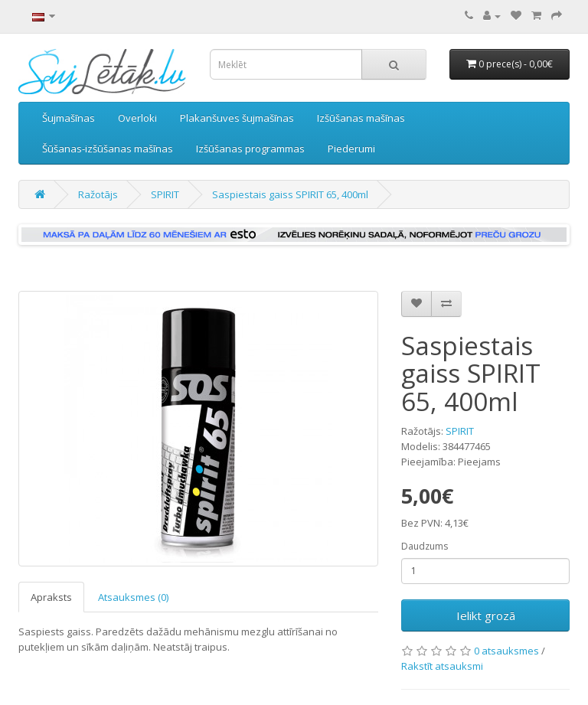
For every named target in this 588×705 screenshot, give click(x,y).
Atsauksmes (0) (133, 597)
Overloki (137, 118)
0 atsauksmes (506, 651)
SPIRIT (165, 194)
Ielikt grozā (486, 615)
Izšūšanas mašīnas (361, 118)
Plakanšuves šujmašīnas (237, 118)
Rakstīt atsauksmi (442, 666)
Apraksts (51, 597)
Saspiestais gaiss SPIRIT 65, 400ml (290, 194)
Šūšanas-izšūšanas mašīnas (108, 149)
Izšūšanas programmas (250, 149)
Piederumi (351, 149)
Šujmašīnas (69, 118)
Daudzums (425, 546)
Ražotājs (98, 194)
